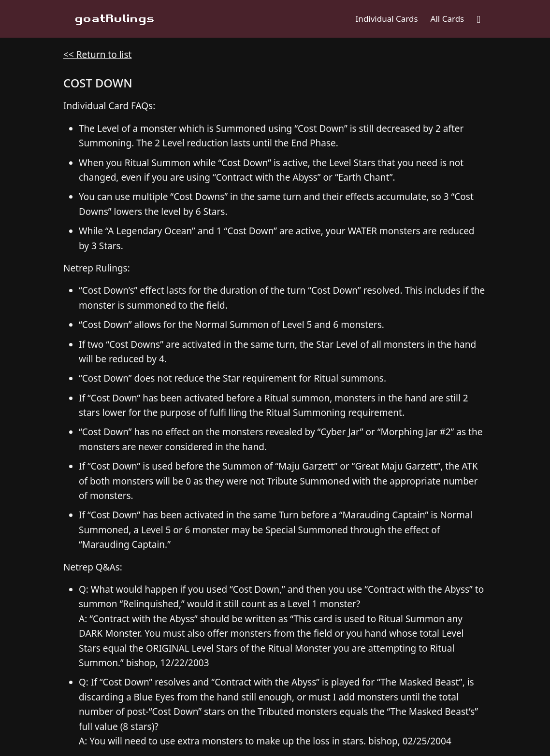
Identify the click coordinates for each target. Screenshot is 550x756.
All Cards (448, 19)
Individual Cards (387, 19)
